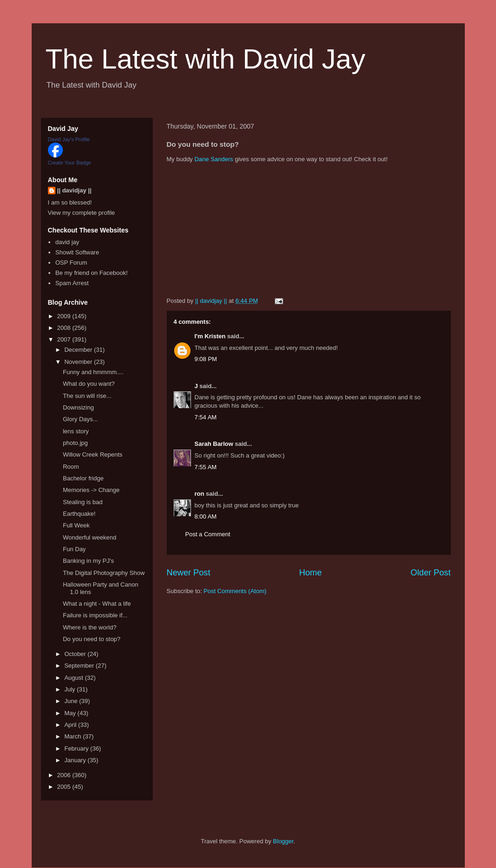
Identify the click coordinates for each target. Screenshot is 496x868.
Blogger (283, 841)
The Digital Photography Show (104, 573)
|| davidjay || (75, 190)
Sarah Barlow (214, 444)
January (76, 760)
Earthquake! (79, 514)
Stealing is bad (83, 502)
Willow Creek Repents (93, 455)
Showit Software (77, 252)
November (79, 362)
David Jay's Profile (69, 139)
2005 (65, 787)
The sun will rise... (87, 396)
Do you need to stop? (92, 639)
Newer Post (189, 573)
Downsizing (78, 407)
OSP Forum (71, 263)
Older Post (431, 573)
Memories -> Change (91, 490)
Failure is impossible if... (95, 615)
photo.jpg (75, 443)
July (71, 689)
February (77, 748)
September (80, 666)
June (72, 701)
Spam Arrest (72, 283)
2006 (65, 775)
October (76, 654)
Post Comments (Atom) (235, 591)
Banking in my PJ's (88, 561)
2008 (65, 328)
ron (200, 494)
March (74, 736)
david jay (67, 242)
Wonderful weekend (90, 537)
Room (71, 467)
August (75, 678)
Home (310, 573)
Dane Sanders (214, 159)
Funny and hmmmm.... (93, 372)
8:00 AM (206, 516)
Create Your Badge (70, 163)
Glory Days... (80, 419)
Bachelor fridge (83, 478)
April (71, 725)
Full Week (76, 525)
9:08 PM (206, 359)
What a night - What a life (97, 604)
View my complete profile (82, 213)
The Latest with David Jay (206, 59)
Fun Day (74, 549)
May (71, 713)
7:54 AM (206, 417)
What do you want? (89, 384)
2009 (65, 316)
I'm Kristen (210, 336)
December (79, 350)
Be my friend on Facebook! (92, 273)
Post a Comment (208, 534)
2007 (65, 339)
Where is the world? (90, 627)
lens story (76, 431)
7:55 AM (206, 467)
